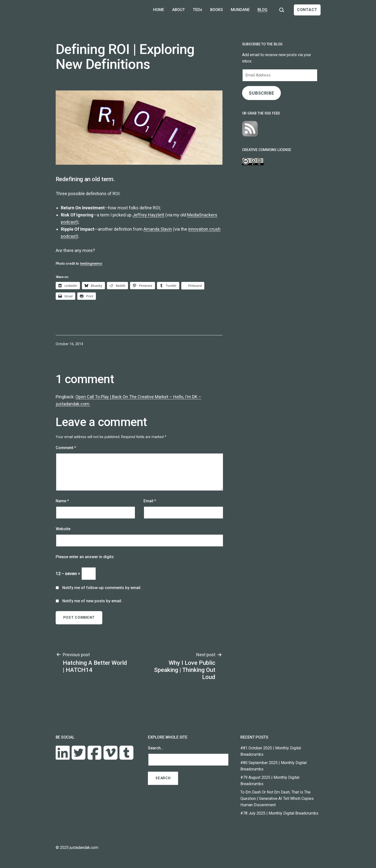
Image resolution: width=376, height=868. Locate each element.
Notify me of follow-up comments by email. (102, 588)
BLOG (262, 10)
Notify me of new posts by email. (92, 601)
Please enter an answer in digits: (85, 557)
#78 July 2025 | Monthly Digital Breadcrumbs (279, 813)
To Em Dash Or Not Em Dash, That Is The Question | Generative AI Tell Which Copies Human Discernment (277, 799)
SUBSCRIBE (261, 93)
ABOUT (179, 10)
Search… (156, 748)
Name (62, 501)
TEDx (197, 10)
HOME (159, 10)
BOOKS (217, 10)
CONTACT (307, 10)
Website (63, 529)
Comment (66, 448)
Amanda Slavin (158, 229)
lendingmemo (91, 264)
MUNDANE (240, 10)
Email (150, 501)
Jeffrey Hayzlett (148, 215)
